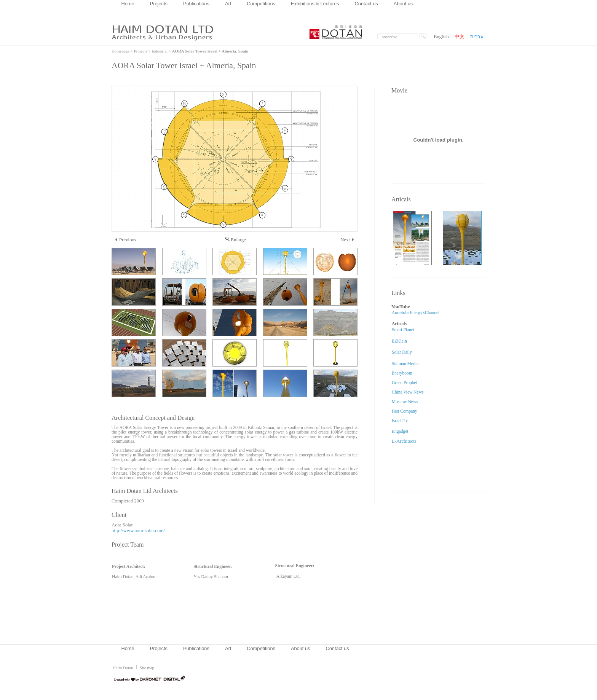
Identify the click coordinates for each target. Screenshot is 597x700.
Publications (196, 4)
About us (403, 4)
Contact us (366, 4)
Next (347, 240)
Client (119, 515)
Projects (159, 4)
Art (228, 4)
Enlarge (236, 240)
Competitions (261, 4)
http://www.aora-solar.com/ (138, 531)
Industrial (160, 51)
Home (128, 4)
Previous (126, 240)
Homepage (121, 51)
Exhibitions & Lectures (315, 4)
